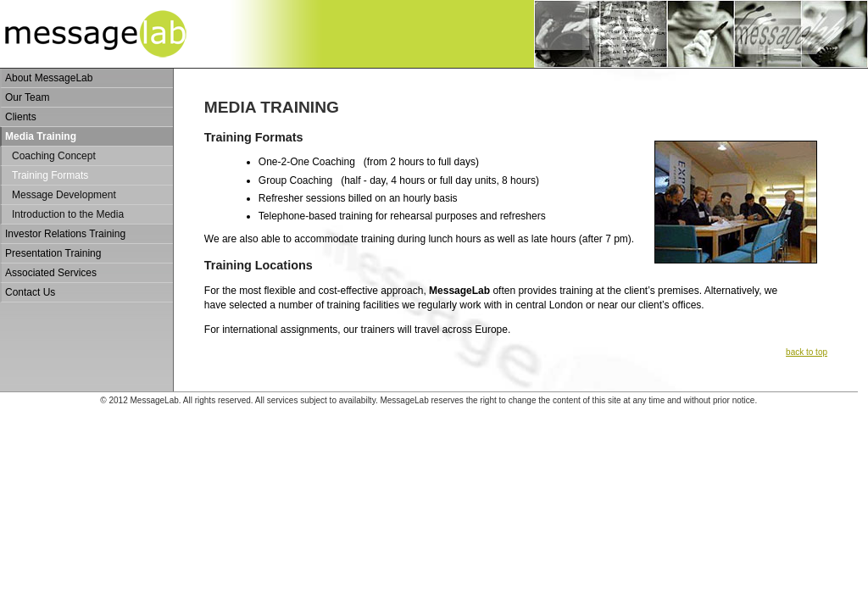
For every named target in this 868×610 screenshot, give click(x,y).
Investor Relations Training (65, 234)
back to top (807, 352)
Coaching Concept (54, 156)
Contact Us (30, 292)
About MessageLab (49, 78)
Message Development (64, 195)
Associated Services (51, 273)
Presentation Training (53, 253)
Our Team (27, 97)
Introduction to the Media (68, 214)
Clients (21, 117)
